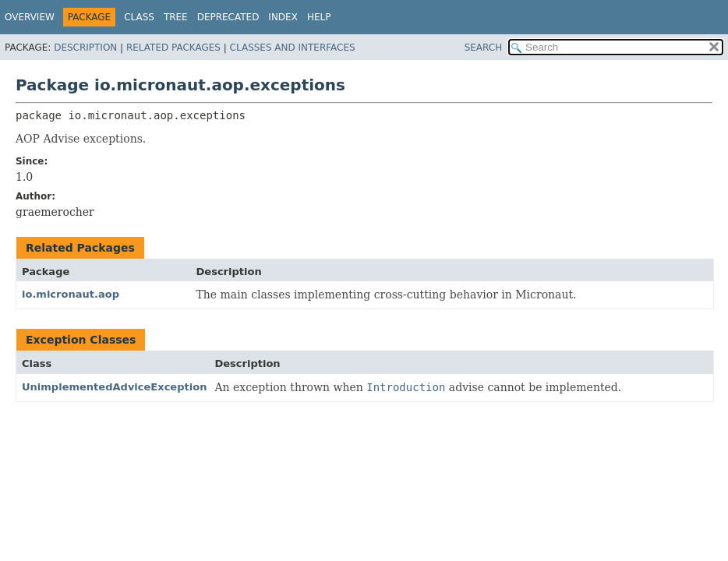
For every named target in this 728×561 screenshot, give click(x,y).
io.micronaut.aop (71, 294)
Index (283, 17)
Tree (176, 17)
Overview (30, 17)
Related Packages (173, 48)
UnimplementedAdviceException (114, 387)
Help (319, 17)
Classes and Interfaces (293, 48)
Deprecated (228, 17)
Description (85, 48)
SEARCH (484, 48)
